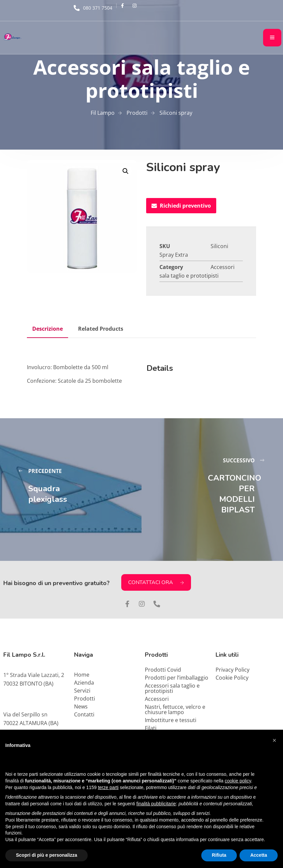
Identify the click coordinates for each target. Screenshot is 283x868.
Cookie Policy (232, 678)
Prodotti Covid (163, 670)
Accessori (157, 699)
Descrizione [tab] (47, 329)
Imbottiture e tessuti (171, 720)
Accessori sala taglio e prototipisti (172, 688)
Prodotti (85, 699)
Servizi (82, 691)
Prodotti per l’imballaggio (177, 678)
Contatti (84, 714)
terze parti (108, 787)
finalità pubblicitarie (156, 804)
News (81, 706)
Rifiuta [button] (219, 855)
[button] (126, 171)
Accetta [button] (259, 855)
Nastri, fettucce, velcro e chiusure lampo (175, 709)
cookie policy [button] (238, 781)
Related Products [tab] (101, 329)
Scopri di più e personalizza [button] (47, 855)
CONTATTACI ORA (156, 582)
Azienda (84, 683)
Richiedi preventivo (181, 206)
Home (82, 675)
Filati (151, 728)
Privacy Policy (233, 670)
